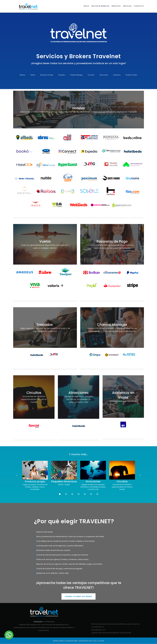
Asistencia (117, 75)
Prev (17, 476)
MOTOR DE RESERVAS (100, 6)
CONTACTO (139, 6)
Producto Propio (131, 75)
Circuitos (91, 75)
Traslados (62, 75)
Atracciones (104, 75)
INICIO (86, 6)
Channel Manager (76, 75)
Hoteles (22, 75)
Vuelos (33, 75)
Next (140, 476)
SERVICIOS (116, 6)
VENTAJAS (127, 6)
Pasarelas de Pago (47, 75)
